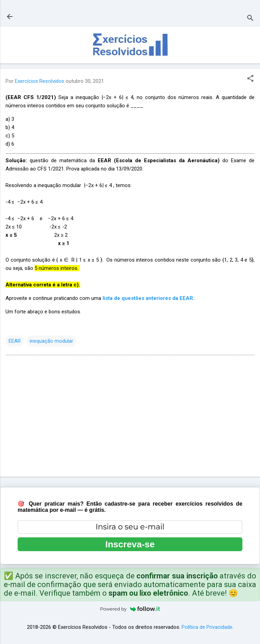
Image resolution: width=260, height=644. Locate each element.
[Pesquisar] (250, 19)
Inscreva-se (130, 544)
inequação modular (51, 341)
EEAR (15, 341)
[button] (250, 79)
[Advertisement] (130, 417)
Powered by (130, 609)
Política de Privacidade (207, 627)
